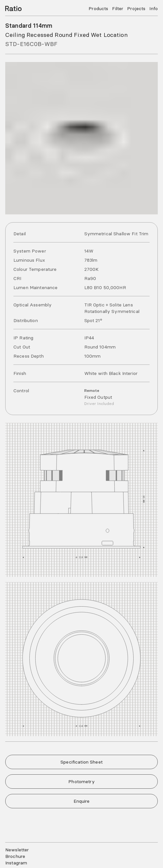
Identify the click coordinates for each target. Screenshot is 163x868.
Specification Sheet (81, 762)
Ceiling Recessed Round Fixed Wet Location (63, 35)
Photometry (81, 782)
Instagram (16, 863)
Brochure (15, 856)
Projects (137, 8)
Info (154, 8)
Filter (119, 8)
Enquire (82, 801)
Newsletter (16, 850)
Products (101, 8)
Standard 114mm (28, 26)
